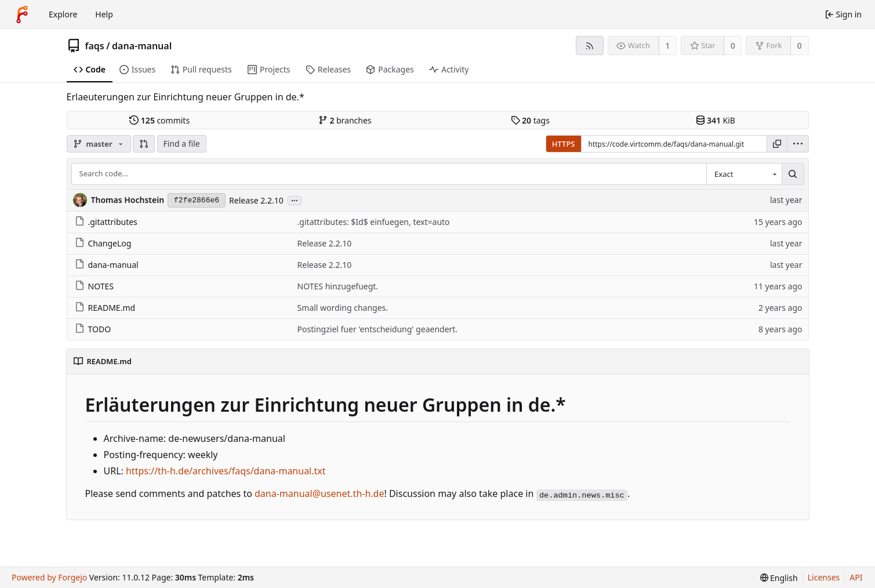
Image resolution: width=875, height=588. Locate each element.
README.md (105, 308)
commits (159, 120)
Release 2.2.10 (256, 200)
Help (104, 14)
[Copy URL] (777, 144)
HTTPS (564, 144)
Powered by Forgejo (49, 577)
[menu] (798, 144)
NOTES (94, 286)
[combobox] (744, 174)
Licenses (824, 577)
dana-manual (142, 46)
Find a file (182, 144)
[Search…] (793, 174)
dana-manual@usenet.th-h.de (319, 493)
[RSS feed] (589, 46)
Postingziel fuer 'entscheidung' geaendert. (378, 329)
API (856, 577)
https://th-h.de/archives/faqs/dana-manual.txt (226, 471)
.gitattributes (106, 222)
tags (530, 120)
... (295, 200)
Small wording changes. (343, 308)
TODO (93, 329)
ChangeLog (103, 243)
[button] (144, 144)
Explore (63, 14)
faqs (95, 46)
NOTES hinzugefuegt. (338, 286)
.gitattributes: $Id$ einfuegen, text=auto (374, 222)
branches (345, 120)
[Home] (22, 14)
